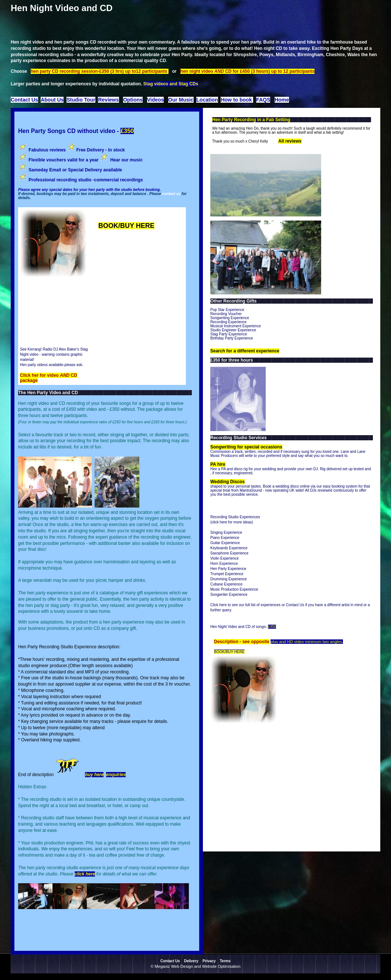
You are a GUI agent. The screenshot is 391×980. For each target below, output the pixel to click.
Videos (156, 100)
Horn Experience (224, 564)
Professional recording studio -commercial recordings (86, 180)
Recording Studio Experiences (235, 517)
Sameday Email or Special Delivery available (75, 170)
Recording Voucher (226, 314)
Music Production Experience (234, 589)
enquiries (116, 775)
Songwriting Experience (230, 318)
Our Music (181, 100)
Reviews (108, 100)
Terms (225, 961)
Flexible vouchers (47, 160)
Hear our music (126, 160)
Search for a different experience (245, 351)
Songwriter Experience (229, 595)
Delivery (191, 961)
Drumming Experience (229, 579)
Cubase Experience (226, 584)
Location (207, 100)
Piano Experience (225, 538)
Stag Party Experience (229, 334)
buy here (94, 775)
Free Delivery (90, 150)
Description (227, 642)
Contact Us (24, 100)
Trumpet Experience (227, 574)
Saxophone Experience (229, 553)
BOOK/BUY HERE (126, 226)
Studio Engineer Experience (233, 330)
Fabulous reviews (47, 150)
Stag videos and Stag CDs (171, 84)
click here (85, 874)
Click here (218, 605)
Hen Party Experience (228, 569)
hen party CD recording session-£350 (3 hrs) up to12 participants (100, 71)
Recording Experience (228, 322)
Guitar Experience (225, 543)
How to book (237, 100)
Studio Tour (81, 100)
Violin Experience (225, 558)
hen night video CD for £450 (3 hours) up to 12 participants (247, 71)
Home (282, 100)
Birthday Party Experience (232, 338)
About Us (52, 100)
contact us (171, 194)
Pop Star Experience (227, 310)
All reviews (290, 141)
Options (133, 100)
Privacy (209, 961)
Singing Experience (226, 532)
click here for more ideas (232, 522)
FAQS (263, 100)
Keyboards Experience (229, 548)
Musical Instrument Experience (236, 326)
